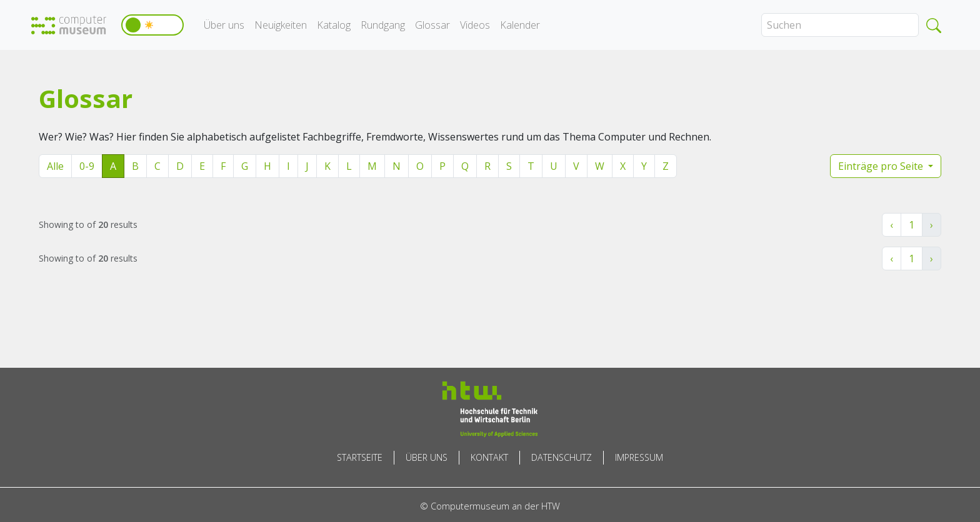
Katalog (334, 25)
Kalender (520, 25)
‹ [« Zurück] (892, 225)
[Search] (840, 25)
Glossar (432, 25)
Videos (475, 25)
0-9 (87, 166)
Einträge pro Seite (882, 166)
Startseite (360, 457)
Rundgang (383, 25)
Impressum (639, 457)
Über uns (224, 25)
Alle (55, 166)
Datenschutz (562, 457)
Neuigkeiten (281, 25)
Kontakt (489, 457)
